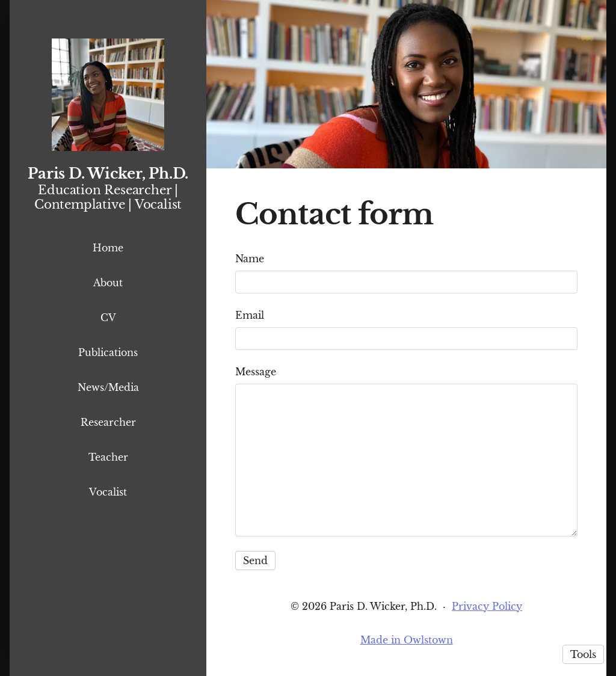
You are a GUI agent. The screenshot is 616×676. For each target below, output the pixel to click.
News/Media (108, 387)
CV (108, 318)
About (108, 283)
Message (256, 372)
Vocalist (108, 492)
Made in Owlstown (407, 640)
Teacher (108, 457)
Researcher (108, 422)
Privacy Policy (487, 606)
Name (250, 259)
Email (250, 315)
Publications (108, 352)
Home (108, 248)
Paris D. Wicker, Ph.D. (108, 174)
